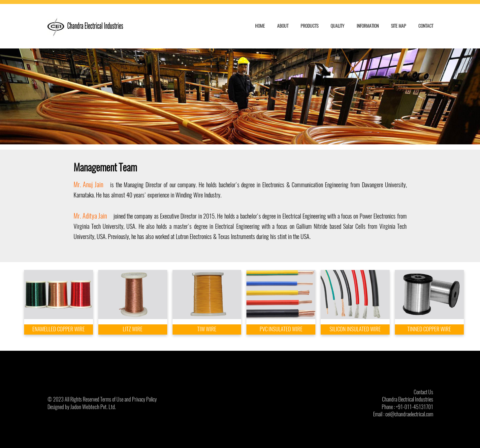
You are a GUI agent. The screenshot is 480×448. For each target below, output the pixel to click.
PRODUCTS (309, 26)
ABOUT (283, 26)
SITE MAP (399, 26)
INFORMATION (368, 26)
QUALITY (337, 26)
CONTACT (426, 26)
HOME (260, 26)
